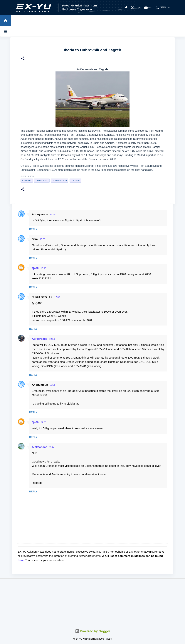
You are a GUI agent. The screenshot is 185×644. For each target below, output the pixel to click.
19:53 (52, 339)
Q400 (35, 268)
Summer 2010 (60, 181)
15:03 (43, 239)
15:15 (43, 268)
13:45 (53, 215)
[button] (23, 59)
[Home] (5, 20)
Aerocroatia (39, 339)
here (21, 560)
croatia (27, 181)
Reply (33, 229)
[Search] (157, 8)
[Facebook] (126, 8)
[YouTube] (146, 8)
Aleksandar (39, 447)
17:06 (57, 297)
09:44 (52, 447)
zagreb (75, 181)
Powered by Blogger (93, 631)
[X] (132, 8)
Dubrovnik (42, 181)
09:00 (43, 422)
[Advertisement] (92, 602)
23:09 (53, 385)
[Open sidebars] (5, 31)
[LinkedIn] (139, 8)
